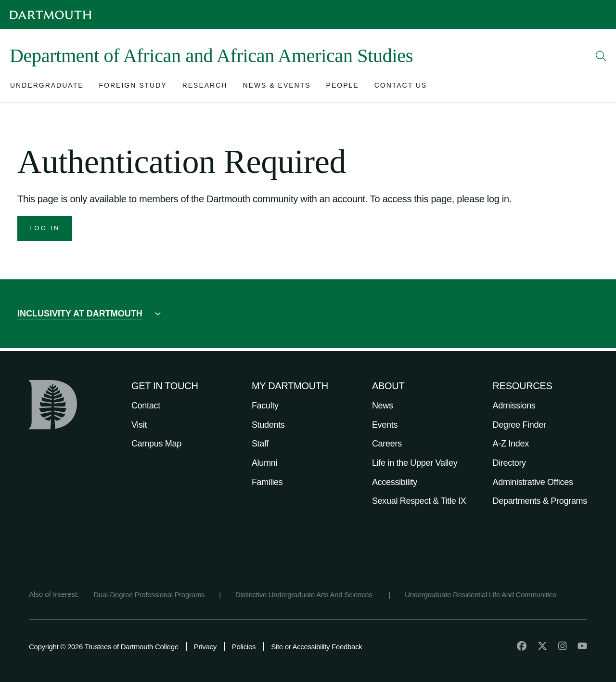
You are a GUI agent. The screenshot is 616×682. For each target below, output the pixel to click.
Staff (260, 444)
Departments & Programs (540, 501)
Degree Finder (520, 425)
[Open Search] (601, 56)
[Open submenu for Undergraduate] (47, 87)
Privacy (205, 647)
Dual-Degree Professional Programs (149, 595)
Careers (387, 444)
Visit (139, 425)
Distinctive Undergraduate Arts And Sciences (305, 595)
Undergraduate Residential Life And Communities (481, 595)
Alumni (264, 463)
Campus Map (156, 444)
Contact (146, 406)
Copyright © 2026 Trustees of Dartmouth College (104, 647)
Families (267, 482)
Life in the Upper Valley (415, 463)
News (383, 406)
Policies (244, 647)
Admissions (514, 406)
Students (268, 425)
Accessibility (395, 482)
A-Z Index (511, 444)
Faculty (265, 406)
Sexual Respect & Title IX (419, 501)
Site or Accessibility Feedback (316, 647)
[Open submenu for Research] (205, 87)
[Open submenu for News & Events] (276, 87)
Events (385, 425)
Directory (509, 463)
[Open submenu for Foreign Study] (133, 87)
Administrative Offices (533, 482)
